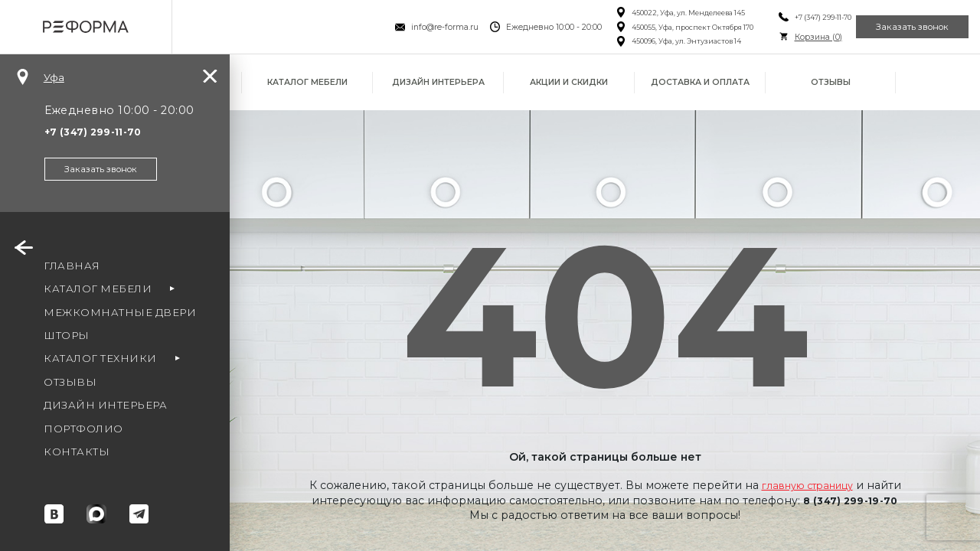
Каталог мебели (307, 82)
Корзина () (794, 37)
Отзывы (831, 82)
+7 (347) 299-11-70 (799, 17)
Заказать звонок (904, 27)
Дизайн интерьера (438, 82)
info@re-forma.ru (421, 27)
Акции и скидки (569, 82)
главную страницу (807, 485)
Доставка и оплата (700, 82)
